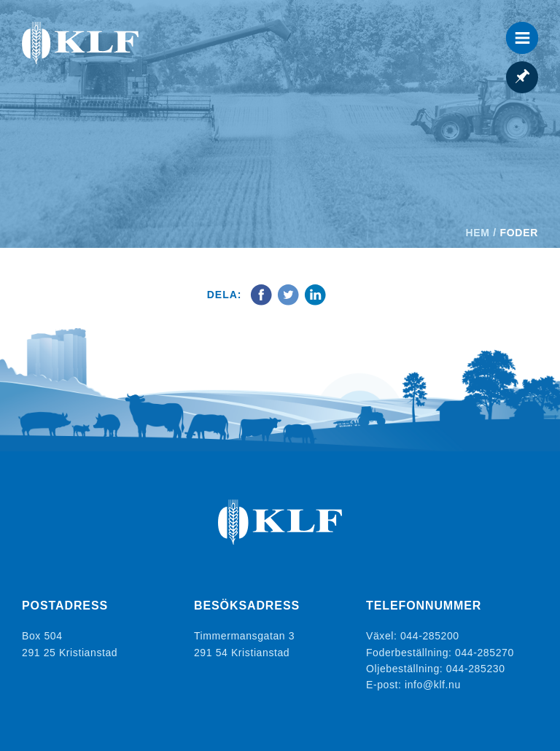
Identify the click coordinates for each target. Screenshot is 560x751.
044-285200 (430, 636)
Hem (478, 233)
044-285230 (476, 669)
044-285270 (485, 653)
